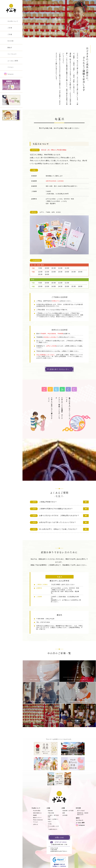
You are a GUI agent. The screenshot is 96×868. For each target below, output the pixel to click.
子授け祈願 (51, 813)
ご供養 (63, 808)
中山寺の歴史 (37, 811)
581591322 (63, 866)
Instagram (80, 825)
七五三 (50, 822)
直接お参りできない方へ (59, 369)
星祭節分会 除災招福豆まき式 (83, 814)
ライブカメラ (80, 820)
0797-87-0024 (61, 842)
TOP (31, 40)
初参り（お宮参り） (53, 819)
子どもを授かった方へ (53, 828)
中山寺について (36, 808)
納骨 (64, 813)
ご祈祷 (37, 40)
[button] (59, 860)
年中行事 (78, 808)
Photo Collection (38, 820)
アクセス (36, 822)
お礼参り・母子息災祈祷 (53, 816)
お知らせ (36, 824)
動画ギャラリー (37, 818)
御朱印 (78, 818)
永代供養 (65, 815)
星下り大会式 (81, 811)
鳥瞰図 (35, 815)
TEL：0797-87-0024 (43, 622)
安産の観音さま (37, 813)
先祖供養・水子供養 (68, 811)
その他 (50, 824)
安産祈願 (50, 811)
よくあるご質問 (80, 823)
